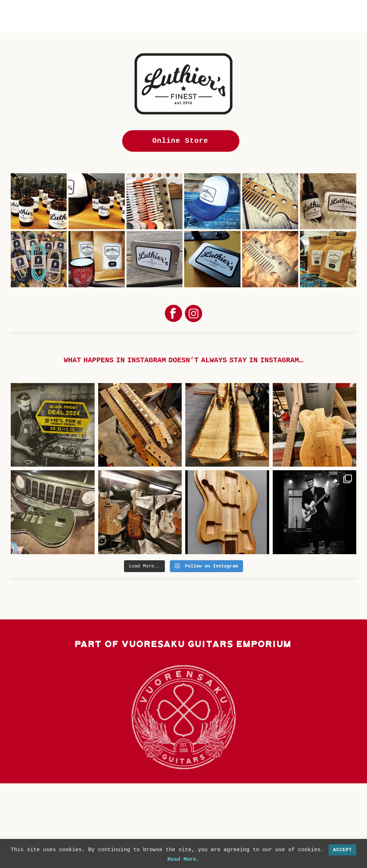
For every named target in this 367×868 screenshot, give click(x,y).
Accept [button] (342, 850)
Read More (182, 860)
